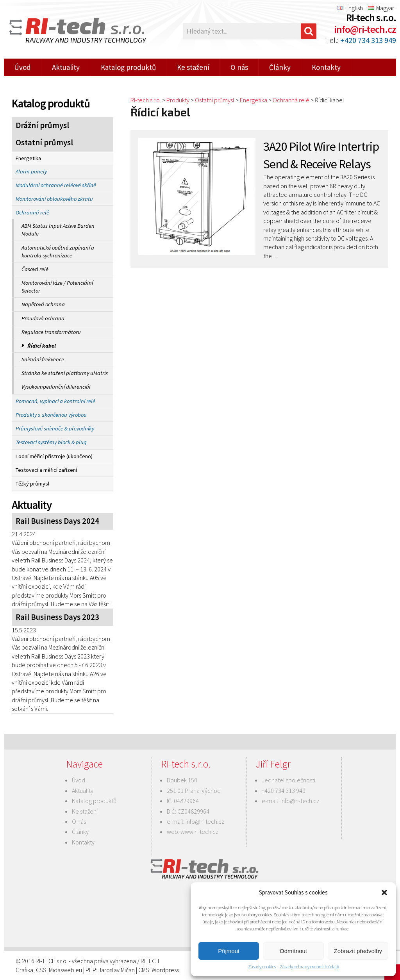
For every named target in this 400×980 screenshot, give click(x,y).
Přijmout (229, 951)
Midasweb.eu (65, 970)
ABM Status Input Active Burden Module (58, 230)
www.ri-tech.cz (199, 832)
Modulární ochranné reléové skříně (56, 185)
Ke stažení (193, 67)
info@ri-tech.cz (365, 29)
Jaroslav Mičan (117, 970)
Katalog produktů (128, 67)
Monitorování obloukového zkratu (54, 199)
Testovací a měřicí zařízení (46, 470)
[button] (384, 893)
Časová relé (35, 269)
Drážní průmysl (42, 125)
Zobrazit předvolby (358, 951)
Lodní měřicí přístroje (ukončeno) (54, 456)
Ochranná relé (32, 212)
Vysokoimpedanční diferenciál (56, 387)
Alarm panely (31, 171)
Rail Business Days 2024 (57, 521)
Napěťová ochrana (43, 304)
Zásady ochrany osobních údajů (309, 967)
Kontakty (326, 67)
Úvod (22, 67)
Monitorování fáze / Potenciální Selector (57, 287)
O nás (239, 67)
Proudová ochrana (43, 318)
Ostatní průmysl (44, 143)
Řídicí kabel (42, 346)
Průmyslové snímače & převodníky (55, 428)
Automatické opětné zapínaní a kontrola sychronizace (58, 252)
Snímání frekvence (43, 359)
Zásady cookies (262, 967)
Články (280, 67)
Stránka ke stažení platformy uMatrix (65, 373)
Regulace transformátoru (51, 332)
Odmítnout (293, 951)
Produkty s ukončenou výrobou (51, 415)
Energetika (28, 158)
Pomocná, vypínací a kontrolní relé (55, 401)
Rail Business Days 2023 (57, 617)
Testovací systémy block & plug (51, 442)
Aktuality (66, 67)
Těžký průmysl (32, 484)
